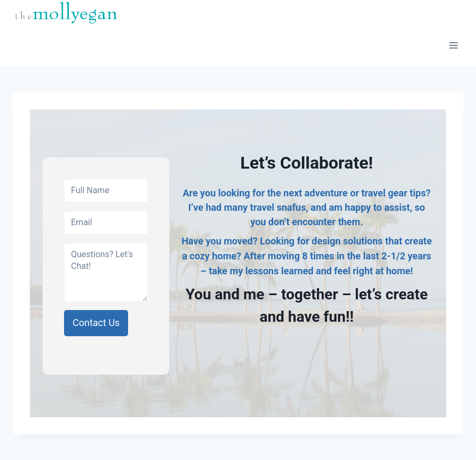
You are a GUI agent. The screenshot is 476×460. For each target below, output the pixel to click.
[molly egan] (66, 12)
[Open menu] (453, 46)
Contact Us (96, 323)
